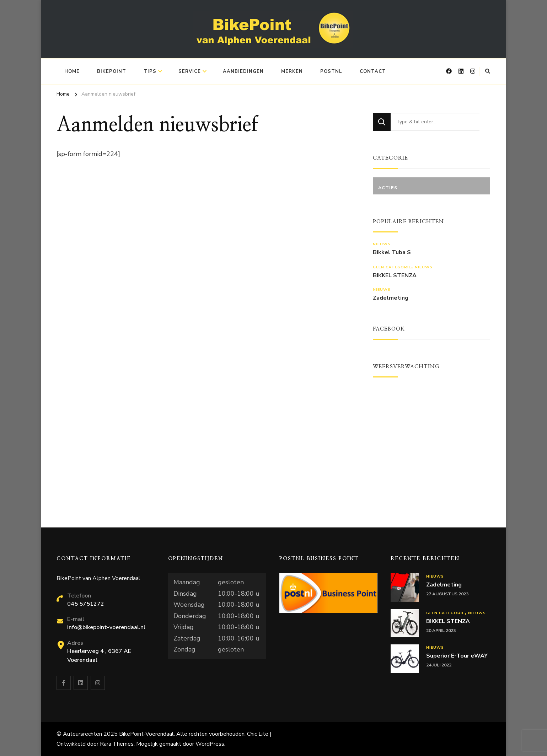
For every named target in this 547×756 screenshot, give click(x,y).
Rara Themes (117, 744)
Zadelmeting (391, 298)
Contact (373, 71)
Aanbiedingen (243, 71)
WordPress (210, 744)
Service (190, 71)
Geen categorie (392, 267)
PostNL (331, 71)
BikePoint (112, 71)
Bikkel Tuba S (392, 253)
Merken (292, 71)
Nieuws (382, 244)
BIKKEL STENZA (395, 276)
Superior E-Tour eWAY (457, 656)
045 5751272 (86, 604)
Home (72, 71)
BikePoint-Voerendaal (146, 734)
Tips (150, 71)
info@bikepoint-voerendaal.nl (106, 627)
